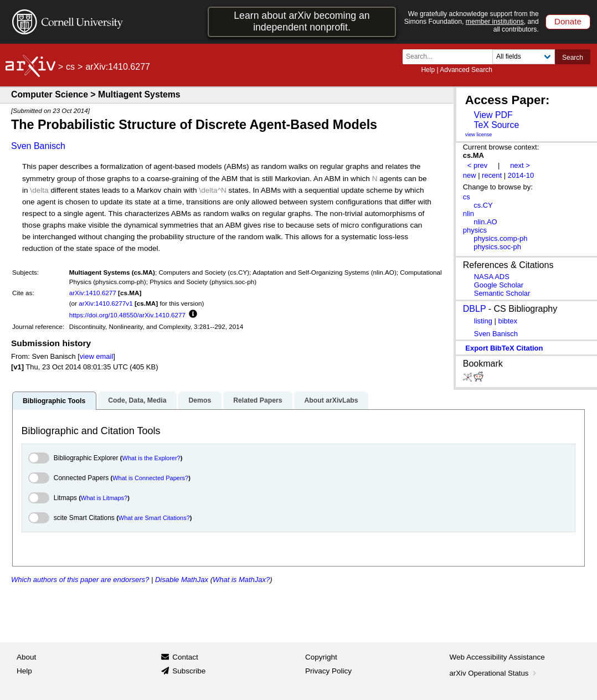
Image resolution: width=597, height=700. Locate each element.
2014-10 (521, 175)
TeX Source (496, 125)
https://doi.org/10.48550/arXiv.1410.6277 (127, 315)
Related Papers (258, 400)
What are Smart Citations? (154, 518)
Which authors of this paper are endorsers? (80, 580)
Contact (185, 657)
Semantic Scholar (502, 293)
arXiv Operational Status (494, 673)
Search (573, 58)
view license (479, 135)
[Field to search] (524, 57)
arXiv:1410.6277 (93, 293)
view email (96, 356)
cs (70, 67)
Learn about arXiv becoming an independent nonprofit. (302, 21)
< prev (477, 165)
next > (520, 165)
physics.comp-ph (500, 238)
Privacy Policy (328, 671)
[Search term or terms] (451, 57)
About (26, 657)
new (470, 175)
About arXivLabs (331, 400)
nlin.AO (485, 222)
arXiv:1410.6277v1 (105, 303)
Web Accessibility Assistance (497, 657)
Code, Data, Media (137, 400)
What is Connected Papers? (150, 478)
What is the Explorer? (151, 458)
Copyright (321, 657)
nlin (469, 213)
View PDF (493, 115)
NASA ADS (492, 277)
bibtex (508, 321)
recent (492, 175)
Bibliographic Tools (54, 401)
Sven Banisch (38, 146)
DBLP (475, 309)
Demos (200, 400)
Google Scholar (499, 285)
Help (428, 70)
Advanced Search (466, 70)
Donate (568, 21)
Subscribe (189, 671)
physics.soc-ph (497, 247)
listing (483, 321)
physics (475, 230)
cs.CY (483, 205)
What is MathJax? (241, 580)
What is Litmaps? (104, 498)
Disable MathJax (182, 580)
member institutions (495, 22)
